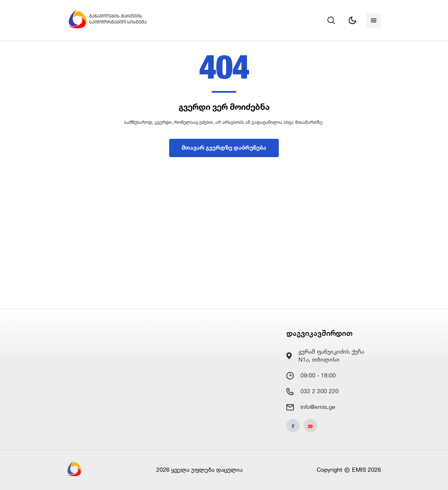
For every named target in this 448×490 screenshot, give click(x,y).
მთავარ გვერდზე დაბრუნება (224, 148)
